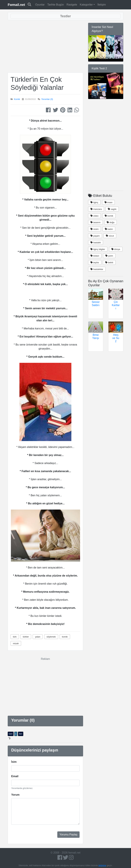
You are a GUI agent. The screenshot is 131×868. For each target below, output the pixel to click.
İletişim (102, 5)
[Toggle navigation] (65, 16)
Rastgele (72, 5)
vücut (110, 236)
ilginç (94, 202)
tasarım (95, 222)
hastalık (96, 243)
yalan (38, 637)
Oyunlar (40, 5)
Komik (17, 99)
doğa (111, 222)
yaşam (95, 236)
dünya (116, 249)
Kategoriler (86, 5)
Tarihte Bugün (56, 5)
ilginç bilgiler (98, 249)
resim (94, 229)
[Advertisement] (47, 46)
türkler (26, 637)
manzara (96, 209)
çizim (109, 256)
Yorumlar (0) (47, 99)
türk (15, 637)
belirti (109, 262)
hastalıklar (97, 269)
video (94, 216)
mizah (16, 643)
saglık (112, 209)
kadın (109, 229)
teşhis (95, 262)
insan (109, 202)
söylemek (51, 637)
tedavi (95, 256)
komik (65, 637)
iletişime (102, 865)
